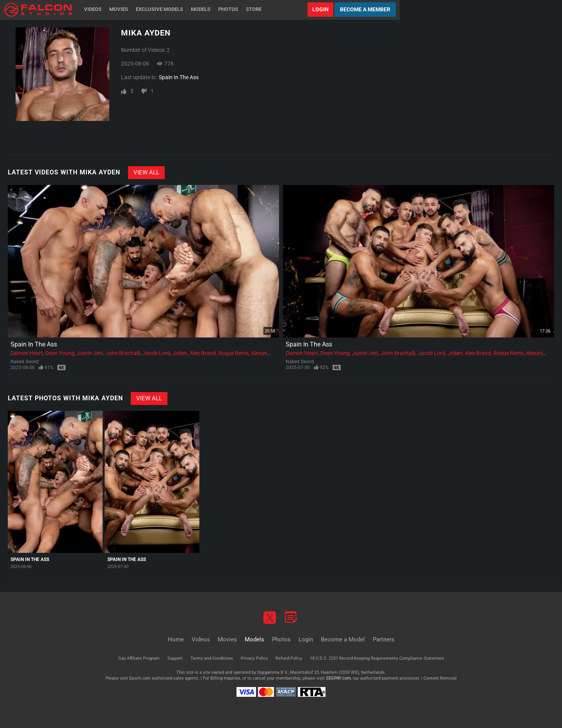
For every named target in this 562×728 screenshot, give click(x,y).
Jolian (180, 353)
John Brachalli (123, 353)
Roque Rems (233, 353)
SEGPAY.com (338, 678)
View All (146, 172)
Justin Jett (90, 353)
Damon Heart (27, 353)
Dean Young (60, 353)
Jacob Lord (156, 353)
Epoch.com (140, 678)
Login (320, 9)
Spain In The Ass (179, 77)
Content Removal (440, 678)
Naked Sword (25, 362)
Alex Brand (203, 353)
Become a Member (365, 9)
